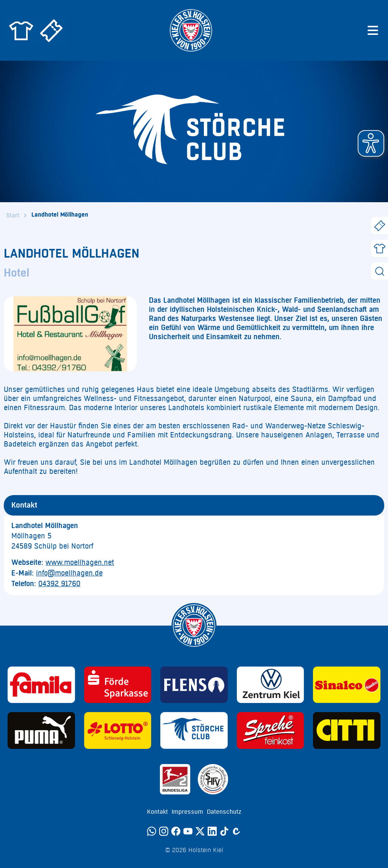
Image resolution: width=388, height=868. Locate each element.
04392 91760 (59, 584)
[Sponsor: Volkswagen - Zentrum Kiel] (271, 685)
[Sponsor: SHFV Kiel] (213, 779)
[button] (371, 143)
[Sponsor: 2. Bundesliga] (175, 779)
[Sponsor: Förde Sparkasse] (118, 685)
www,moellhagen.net (80, 563)
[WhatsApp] (152, 831)
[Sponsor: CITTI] (347, 730)
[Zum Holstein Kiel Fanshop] (21, 30)
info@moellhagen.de (69, 573)
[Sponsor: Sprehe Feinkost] (271, 730)
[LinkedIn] (212, 831)
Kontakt (157, 812)
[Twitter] (200, 831)
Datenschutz (224, 812)
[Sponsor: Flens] (194, 685)
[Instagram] (164, 831)
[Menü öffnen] (373, 30)
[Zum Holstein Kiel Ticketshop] (52, 30)
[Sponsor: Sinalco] (347, 685)
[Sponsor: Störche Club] (194, 730)
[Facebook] (176, 831)
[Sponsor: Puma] (41, 730)
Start (13, 215)
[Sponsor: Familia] (41, 685)
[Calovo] (236, 831)
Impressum (187, 812)
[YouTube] (188, 831)
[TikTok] (224, 831)
